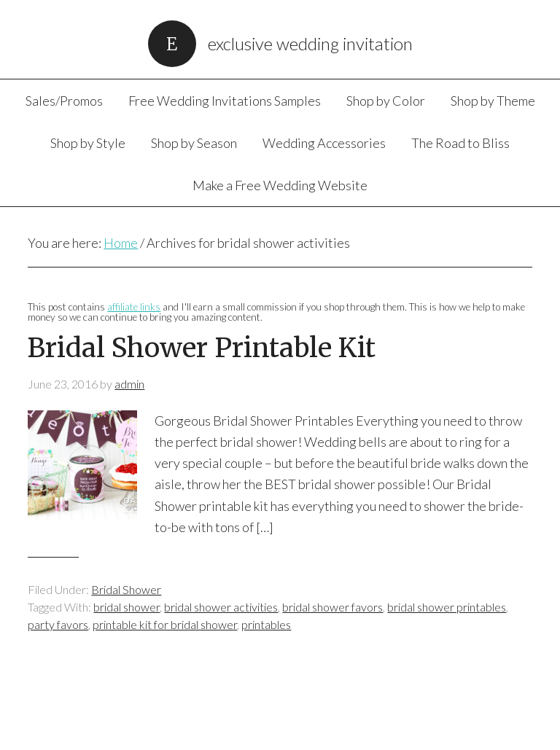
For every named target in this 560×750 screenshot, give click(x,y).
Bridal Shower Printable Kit (202, 348)
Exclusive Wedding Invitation (310, 43)
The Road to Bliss (460, 143)
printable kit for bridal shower (165, 624)
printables (266, 624)
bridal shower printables (447, 607)
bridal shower (127, 607)
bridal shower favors (332, 607)
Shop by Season (194, 143)
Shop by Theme (493, 101)
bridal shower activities (221, 607)
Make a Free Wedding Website (280, 185)
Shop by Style (88, 143)
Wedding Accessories (324, 143)
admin (129, 384)
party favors (58, 624)
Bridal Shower (126, 589)
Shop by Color (386, 101)
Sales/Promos (64, 101)
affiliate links (134, 307)
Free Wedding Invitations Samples (225, 101)
